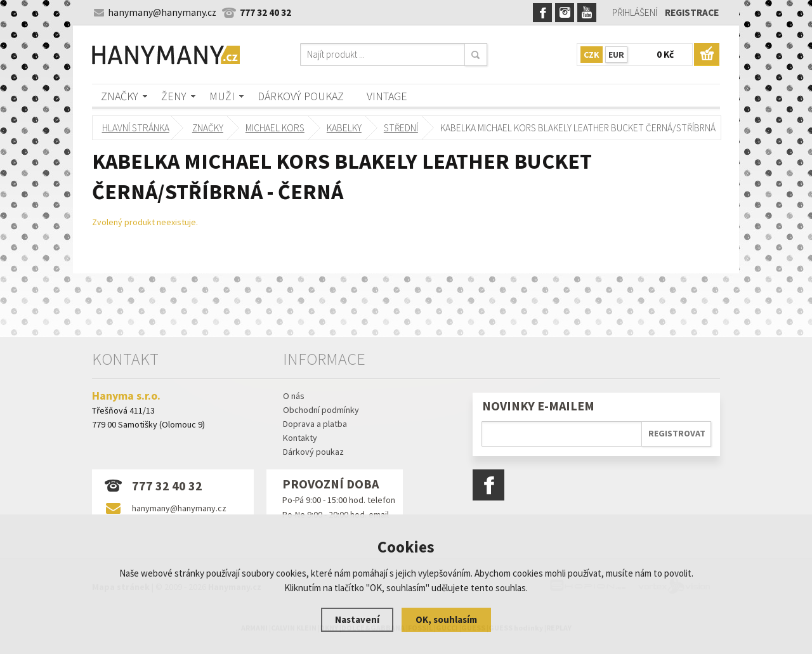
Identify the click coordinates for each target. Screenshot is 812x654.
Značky (120, 96)
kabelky (344, 128)
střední (400, 128)
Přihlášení (635, 12)
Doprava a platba (315, 424)
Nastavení (357, 619)
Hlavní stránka (135, 128)
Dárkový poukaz (301, 96)
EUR (616, 55)
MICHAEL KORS (275, 128)
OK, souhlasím (446, 619)
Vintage (387, 96)
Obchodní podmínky (321, 410)
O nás (294, 396)
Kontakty (300, 438)
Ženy (174, 96)
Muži (222, 96)
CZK (592, 55)
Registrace (692, 12)
